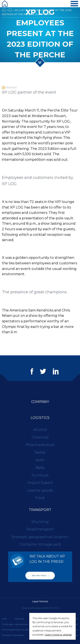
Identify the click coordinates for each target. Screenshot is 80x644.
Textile (40, 452)
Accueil (4, 10)
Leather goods (40, 490)
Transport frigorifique (13, 635)
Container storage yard (40, 544)
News (10, 10)
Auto (40, 460)
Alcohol (40, 430)
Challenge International (15, 624)
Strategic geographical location (40, 537)
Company (40, 402)
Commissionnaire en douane (17, 630)
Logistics (40, 418)
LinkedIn (56, 371)
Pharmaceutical (40, 445)
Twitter (43, 371)
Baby (40, 468)
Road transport (40, 529)
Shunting (40, 522)
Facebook (32, 371)
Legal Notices (40, 601)
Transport (40, 510)
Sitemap (19, 619)
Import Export (40, 483)
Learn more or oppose (58, 635)
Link (4, 619)
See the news (40, 575)
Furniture (40, 475)
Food (40, 498)
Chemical (40, 437)
